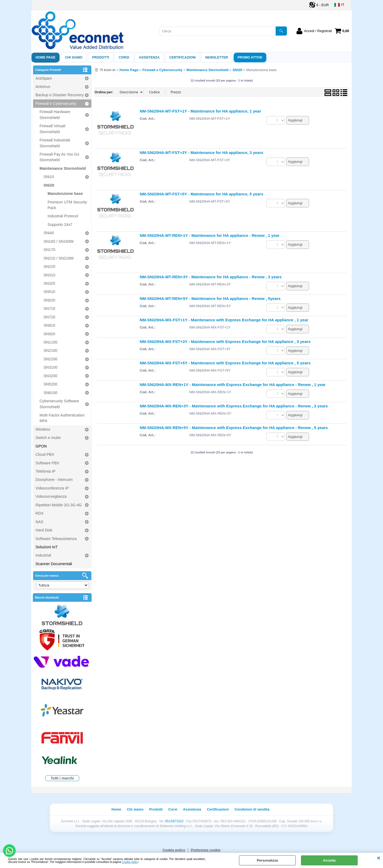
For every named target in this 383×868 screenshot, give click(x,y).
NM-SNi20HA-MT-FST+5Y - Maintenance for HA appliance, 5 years (202, 194)
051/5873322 (174, 821)
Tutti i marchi (62, 778)
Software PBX (47, 463)
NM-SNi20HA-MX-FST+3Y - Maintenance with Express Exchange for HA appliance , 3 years (225, 342)
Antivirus (43, 87)
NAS (39, 522)
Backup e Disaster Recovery (60, 95)
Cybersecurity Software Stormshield (59, 404)
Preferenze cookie (206, 850)
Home (116, 809)
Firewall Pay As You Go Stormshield (59, 157)
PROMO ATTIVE (250, 57)
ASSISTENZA (149, 57)
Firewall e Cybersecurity (56, 103)
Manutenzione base (65, 194)
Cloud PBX (45, 454)
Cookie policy (130, 862)
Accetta (329, 860)
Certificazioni (183, 57)
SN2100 (50, 350)
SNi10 (49, 177)
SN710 (49, 308)
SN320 (49, 283)
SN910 (49, 325)
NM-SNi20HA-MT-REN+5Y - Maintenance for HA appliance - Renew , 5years (210, 298)
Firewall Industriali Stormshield (55, 143)
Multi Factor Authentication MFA (62, 418)
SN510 (49, 292)
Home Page (46, 57)
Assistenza (192, 809)
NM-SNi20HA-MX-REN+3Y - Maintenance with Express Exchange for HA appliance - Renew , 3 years (234, 406)
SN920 (49, 334)
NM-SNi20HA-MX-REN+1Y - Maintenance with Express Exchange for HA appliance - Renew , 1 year (233, 385)
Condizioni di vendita (252, 809)
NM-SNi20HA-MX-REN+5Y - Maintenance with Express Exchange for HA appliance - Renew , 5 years (234, 428)
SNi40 (49, 233)
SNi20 (49, 185)
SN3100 (50, 367)
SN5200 (50, 384)
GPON (41, 446)
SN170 (49, 250)
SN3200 (50, 376)
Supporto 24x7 (60, 225)
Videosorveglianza (51, 496)
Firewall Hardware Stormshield (55, 115)
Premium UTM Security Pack (67, 205)
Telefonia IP (46, 471)
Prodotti (101, 57)
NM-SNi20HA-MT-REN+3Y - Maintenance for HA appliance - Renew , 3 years (211, 277)
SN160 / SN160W (59, 241)
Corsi (124, 57)
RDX (40, 513)
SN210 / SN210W (59, 258)
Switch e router (48, 438)
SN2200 (50, 359)
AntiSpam (44, 78)
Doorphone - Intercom (54, 480)
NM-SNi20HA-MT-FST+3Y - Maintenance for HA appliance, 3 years (202, 153)
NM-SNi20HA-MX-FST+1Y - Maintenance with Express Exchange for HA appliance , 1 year (224, 320)
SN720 (49, 317)
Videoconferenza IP (52, 488)
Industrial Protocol (63, 216)
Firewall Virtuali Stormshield (52, 129)
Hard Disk (44, 530)
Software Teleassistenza (56, 539)
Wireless (43, 429)
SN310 (49, 275)
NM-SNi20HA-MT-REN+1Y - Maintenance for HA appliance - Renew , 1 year (210, 235)
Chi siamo (74, 57)
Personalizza (267, 860)
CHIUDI (379, 858)
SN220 (49, 267)
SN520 (49, 300)
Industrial (43, 555)
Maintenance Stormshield (63, 168)
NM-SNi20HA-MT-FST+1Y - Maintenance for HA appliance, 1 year (200, 111)
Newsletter (217, 57)
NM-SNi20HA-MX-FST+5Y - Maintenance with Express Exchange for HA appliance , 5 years (225, 363)
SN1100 (50, 342)
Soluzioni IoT (47, 547)
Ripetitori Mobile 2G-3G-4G (59, 505)
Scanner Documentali (54, 564)
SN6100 (50, 393)
